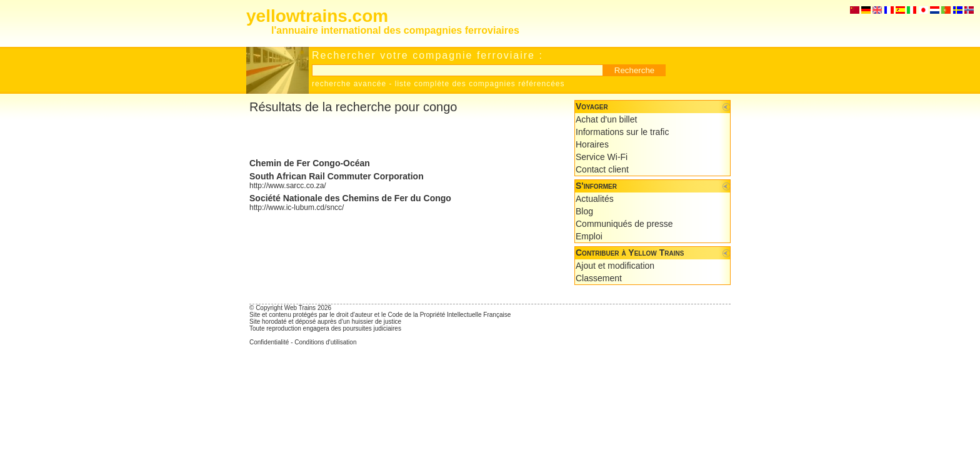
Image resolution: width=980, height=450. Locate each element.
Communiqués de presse (624, 224)
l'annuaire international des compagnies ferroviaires (395, 30)
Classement (599, 278)
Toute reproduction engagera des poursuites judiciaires (325, 328)
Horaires (592, 144)
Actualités (595, 199)
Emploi (589, 236)
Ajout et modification (615, 266)
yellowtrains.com (317, 16)
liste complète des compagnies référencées (480, 84)
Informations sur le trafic (622, 132)
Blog (584, 211)
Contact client (602, 169)
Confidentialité (269, 342)
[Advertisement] (396, 136)
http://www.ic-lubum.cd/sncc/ (297, 207)
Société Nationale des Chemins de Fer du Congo (350, 198)
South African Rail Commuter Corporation (337, 176)
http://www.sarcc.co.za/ (288, 186)
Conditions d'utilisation (325, 342)
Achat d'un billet (606, 119)
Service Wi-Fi (602, 157)
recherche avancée (349, 84)
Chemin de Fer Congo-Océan (310, 163)
